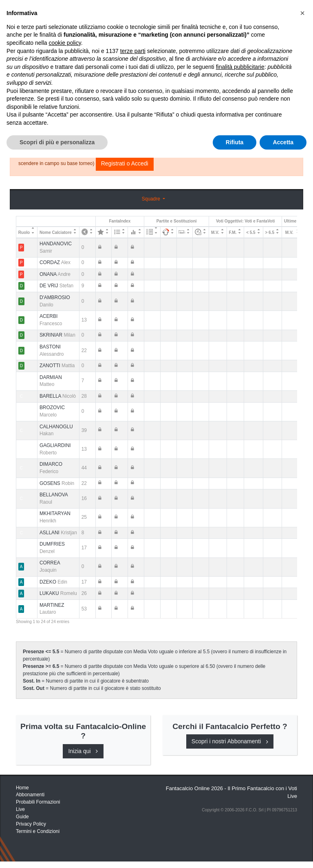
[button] (302, 723)
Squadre (152, 199)
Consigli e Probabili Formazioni (240, 105)
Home (23, 33)
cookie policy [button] (65, 753)
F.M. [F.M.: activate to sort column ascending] (233, 232)
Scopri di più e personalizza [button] (57, 852)
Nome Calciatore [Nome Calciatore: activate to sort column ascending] (56, 232)
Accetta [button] (283, 852)
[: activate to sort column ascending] (87, 232)
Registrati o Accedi (125, 163)
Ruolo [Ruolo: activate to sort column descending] (24, 232)
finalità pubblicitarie (240, 777)
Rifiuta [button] (235, 852)
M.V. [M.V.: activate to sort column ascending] (215, 232)
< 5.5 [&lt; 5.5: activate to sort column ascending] (251, 232)
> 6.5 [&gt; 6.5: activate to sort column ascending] (270, 232)
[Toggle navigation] (260, 13)
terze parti (133, 761)
